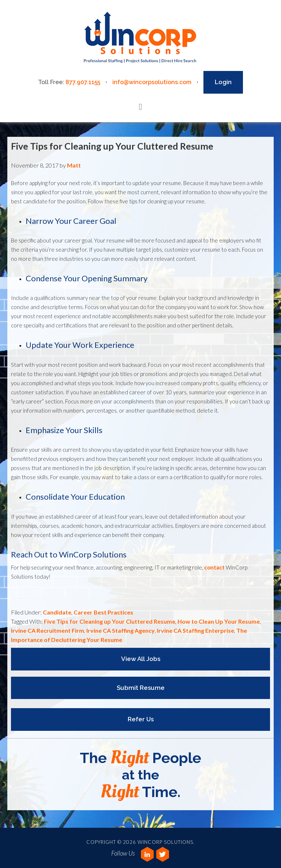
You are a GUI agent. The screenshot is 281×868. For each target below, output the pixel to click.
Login (223, 82)
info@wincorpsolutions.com (152, 82)
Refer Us (141, 719)
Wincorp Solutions (140, 38)
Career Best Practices (103, 612)
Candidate (57, 612)
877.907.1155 (83, 82)
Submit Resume (141, 688)
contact (214, 567)
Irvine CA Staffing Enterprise (196, 630)
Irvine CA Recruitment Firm (48, 630)
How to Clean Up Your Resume (219, 621)
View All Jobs (141, 659)
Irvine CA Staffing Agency (121, 630)
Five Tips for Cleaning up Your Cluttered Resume (112, 146)
